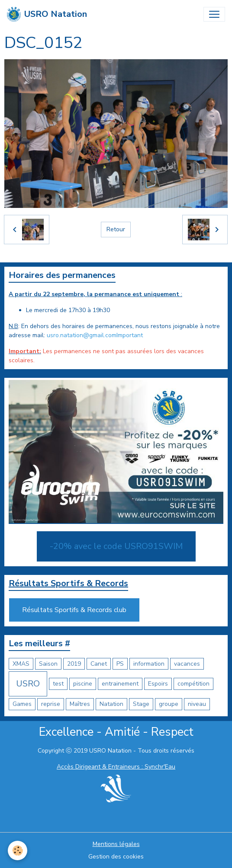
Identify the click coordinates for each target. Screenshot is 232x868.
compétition (193, 684)
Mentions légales (116, 844)
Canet (99, 664)
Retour (116, 229)
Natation (111, 704)
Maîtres (80, 704)
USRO (28, 684)
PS (120, 664)
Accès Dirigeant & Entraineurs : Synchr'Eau (116, 767)
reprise (51, 704)
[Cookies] (18, 850)
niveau (197, 704)
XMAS (21, 664)
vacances (187, 664)
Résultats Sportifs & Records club (74, 610)
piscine (83, 684)
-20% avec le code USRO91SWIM (116, 546)
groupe (169, 704)
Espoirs (158, 684)
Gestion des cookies (116, 857)
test (58, 684)
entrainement (120, 684)
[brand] (47, 14)
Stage (141, 704)
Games (22, 704)
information (149, 664)
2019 (74, 664)
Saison (48, 664)
